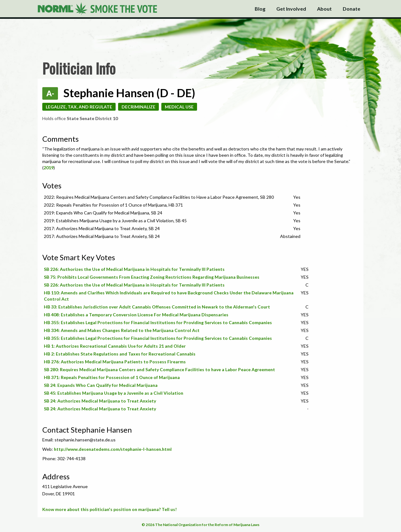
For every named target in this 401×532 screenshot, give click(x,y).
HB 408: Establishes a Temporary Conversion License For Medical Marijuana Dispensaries (136, 315)
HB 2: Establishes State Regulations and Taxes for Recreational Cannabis (120, 354)
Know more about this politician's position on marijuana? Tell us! (109, 509)
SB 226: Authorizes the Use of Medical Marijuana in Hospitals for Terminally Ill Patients (134, 269)
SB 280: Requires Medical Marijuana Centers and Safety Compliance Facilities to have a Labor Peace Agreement (159, 369)
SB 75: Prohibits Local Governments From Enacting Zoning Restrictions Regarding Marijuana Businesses (152, 277)
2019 (49, 168)
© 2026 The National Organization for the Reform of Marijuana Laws (200, 525)
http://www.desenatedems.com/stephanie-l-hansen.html (113, 449)
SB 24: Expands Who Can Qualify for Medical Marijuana (101, 385)
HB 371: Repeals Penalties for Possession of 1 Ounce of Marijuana (112, 377)
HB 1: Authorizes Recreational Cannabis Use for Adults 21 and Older (115, 346)
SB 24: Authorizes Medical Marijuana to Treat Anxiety (100, 401)
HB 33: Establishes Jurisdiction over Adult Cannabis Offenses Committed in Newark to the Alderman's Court (157, 307)
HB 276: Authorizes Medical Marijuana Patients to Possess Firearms (115, 362)
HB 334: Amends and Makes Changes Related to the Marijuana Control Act (122, 330)
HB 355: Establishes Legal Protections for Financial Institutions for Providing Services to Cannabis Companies (158, 322)
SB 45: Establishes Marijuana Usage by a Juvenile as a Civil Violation (114, 393)
